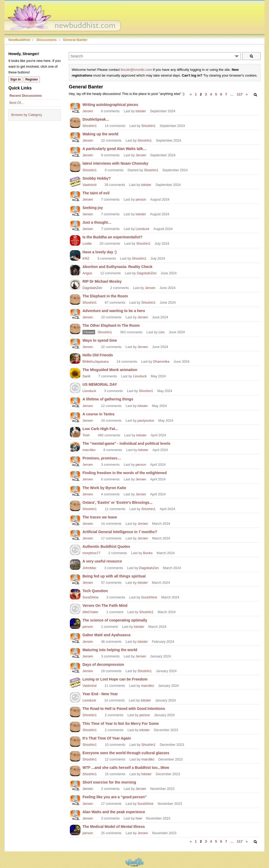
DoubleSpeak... (96, 119)
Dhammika (161, 361)
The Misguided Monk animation (110, 370)
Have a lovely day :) (100, 252)
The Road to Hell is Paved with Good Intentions (124, 709)
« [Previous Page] (191, 94)
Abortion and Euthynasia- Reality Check (117, 267)
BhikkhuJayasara (95, 361)
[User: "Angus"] (75, 270)
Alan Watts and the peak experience (114, 812)
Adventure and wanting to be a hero (114, 311)
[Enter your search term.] (155, 56)
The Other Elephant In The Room (111, 325)
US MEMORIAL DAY (100, 384)
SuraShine (90, 597)
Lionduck (142, 229)
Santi (86, 376)
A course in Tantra (98, 414)
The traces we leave (100, 517)
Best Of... (17, 103)
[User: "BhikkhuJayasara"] (75, 358)
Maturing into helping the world (110, 650)
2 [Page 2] (201, 94)
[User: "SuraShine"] (75, 594)
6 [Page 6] (221, 94)
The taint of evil (96, 193)
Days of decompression (103, 665)
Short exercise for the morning (109, 782)
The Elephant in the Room (105, 296)
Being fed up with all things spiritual (114, 576)
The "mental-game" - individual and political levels (126, 443)
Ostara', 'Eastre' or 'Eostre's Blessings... (117, 502)
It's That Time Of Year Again (107, 738)
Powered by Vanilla (134, 862)
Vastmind (89, 185)
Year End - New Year (100, 694)
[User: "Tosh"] (75, 432)
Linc (162, 332)
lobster (141, 111)
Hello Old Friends (98, 355)
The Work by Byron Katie (104, 488)
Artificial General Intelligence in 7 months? (120, 532)
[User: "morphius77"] (75, 549)
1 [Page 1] (196, 94)
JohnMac (89, 568)
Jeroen (88, 111)
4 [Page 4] (211, 94)
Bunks (148, 553)
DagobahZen (147, 273)
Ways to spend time (100, 340)
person (141, 199)
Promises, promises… (102, 458)
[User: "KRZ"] (75, 255)
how (139, 818)
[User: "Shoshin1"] (75, 122)
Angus (87, 273)
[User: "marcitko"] (75, 446)
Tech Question (95, 591)
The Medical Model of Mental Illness (114, 827)
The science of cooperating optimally (115, 620)
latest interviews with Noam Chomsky (115, 163)
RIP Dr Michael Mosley (102, 281)
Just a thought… (97, 222)
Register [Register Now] (32, 79)
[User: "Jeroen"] (75, 108)
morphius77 (91, 553)
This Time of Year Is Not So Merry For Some (121, 724)
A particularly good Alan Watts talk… (115, 149)
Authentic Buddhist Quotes (106, 546)
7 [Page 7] (226, 94)
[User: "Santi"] (75, 373)
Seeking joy (93, 208)
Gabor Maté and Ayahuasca (107, 635)
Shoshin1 (90, 126)
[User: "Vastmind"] (75, 181)
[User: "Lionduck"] (75, 387)
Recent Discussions (26, 96)
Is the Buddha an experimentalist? (112, 237)
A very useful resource (102, 561)
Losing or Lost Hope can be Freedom (115, 679)
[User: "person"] (75, 623)
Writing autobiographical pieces (110, 105)
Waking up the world (100, 134)
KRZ (86, 258)
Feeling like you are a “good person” (115, 797)
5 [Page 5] (216, 94)
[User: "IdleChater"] (75, 608)
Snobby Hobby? (97, 178)
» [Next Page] (247, 94)
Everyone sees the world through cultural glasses (126, 753)
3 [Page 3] (206, 94)
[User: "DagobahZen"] (75, 284)
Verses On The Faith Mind (105, 606)
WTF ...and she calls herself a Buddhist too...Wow (126, 768)
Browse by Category (27, 115)
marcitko (89, 450)
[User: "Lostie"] (75, 240)
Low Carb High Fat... (100, 429)
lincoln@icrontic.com (136, 70)
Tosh (86, 435)
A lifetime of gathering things (108, 399)
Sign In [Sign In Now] (15, 79)
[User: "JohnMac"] (75, 564)
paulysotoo (146, 420)
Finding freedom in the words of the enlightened (125, 473)
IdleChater (90, 612)
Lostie (87, 243)
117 (240, 94)
